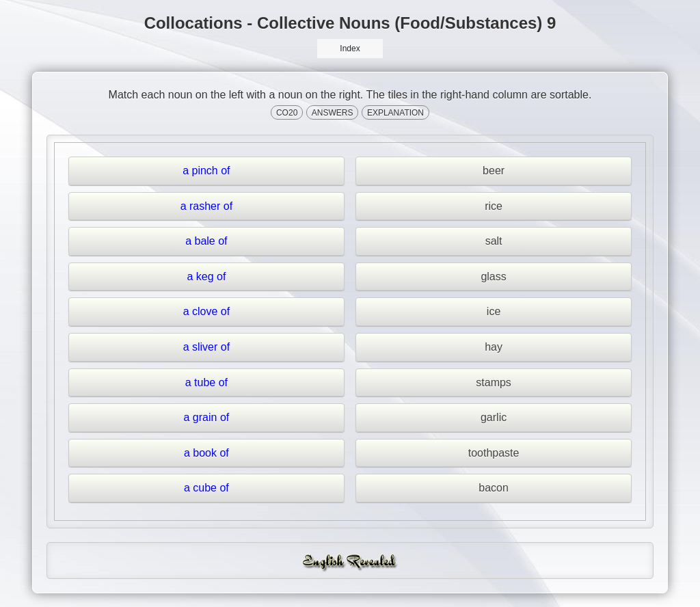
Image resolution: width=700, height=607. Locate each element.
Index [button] (350, 49)
